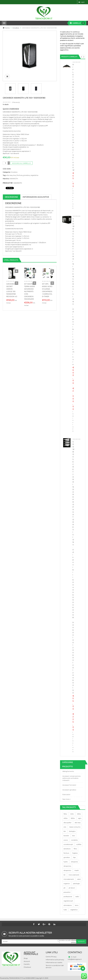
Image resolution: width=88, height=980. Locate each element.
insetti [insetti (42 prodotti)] (77, 870)
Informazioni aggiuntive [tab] (36, 197)
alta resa (9, 175)
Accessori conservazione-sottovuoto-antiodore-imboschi (72, 778)
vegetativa (34, 175)
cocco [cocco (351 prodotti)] (66, 840)
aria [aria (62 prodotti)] (65, 827)
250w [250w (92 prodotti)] (79, 814)
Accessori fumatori (69, 785)
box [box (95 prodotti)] (74, 836)
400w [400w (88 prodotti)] (66, 818)
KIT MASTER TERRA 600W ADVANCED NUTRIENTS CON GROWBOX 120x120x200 (30, 291)
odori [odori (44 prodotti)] (79, 879)
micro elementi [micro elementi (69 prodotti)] (74, 875)
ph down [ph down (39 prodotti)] (72, 888)
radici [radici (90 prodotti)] (77, 897)
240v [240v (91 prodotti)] (72, 814)
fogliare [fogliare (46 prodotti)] (75, 853)
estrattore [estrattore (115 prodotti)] (67, 849)
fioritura (20, 175)
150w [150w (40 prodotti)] (65, 814)
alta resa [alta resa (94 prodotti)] (78, 823)
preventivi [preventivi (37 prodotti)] (67, 892)
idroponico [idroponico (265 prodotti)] (67, 870)
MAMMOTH (14, 179)
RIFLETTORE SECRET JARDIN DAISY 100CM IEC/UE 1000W (73, 117)
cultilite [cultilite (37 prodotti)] (79, 844)
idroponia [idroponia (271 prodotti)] (74, 862)
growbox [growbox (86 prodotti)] (67, 857)
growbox (26, 175)
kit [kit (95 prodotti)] (64, 875)
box (15, 175)
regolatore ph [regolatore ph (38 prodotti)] (68, 901)
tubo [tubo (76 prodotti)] (65, 910)
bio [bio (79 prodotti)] (65, 831)
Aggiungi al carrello (21, 163)
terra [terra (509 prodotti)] (77, 905)
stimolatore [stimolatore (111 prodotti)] (68, 905)
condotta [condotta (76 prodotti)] (74, 840)
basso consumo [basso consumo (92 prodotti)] (75, 827)
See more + (67, 799)
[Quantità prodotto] (5, 163)
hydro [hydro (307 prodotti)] (66, 862)
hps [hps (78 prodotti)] (74, 857)
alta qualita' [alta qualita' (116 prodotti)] (67, 823)
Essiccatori (66, 794)
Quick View (16, 283)
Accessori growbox (69, 790)
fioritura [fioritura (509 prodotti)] (66, 853)
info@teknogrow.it (75, 959)
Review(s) (16, 102)
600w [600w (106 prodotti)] (73, 818)
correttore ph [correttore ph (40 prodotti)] (68, 844)
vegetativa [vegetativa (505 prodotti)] (74, 910)
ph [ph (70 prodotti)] (65, 888)
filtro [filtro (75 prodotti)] (75, 849)
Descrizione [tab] (11, 197)
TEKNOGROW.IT (15, 978)
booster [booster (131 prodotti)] (66, 836)
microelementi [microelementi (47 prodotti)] (69, 879)
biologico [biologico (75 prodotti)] (72, 831)
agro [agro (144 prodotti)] (80, 818)
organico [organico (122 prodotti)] (67, 884)
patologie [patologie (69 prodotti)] (76, 884)
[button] (81, 57)
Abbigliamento (68, 771)
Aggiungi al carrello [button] (16, 271)
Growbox (16, 28)
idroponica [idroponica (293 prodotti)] (67, 866)
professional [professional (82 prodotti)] (68, 897)
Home (7, 28)
